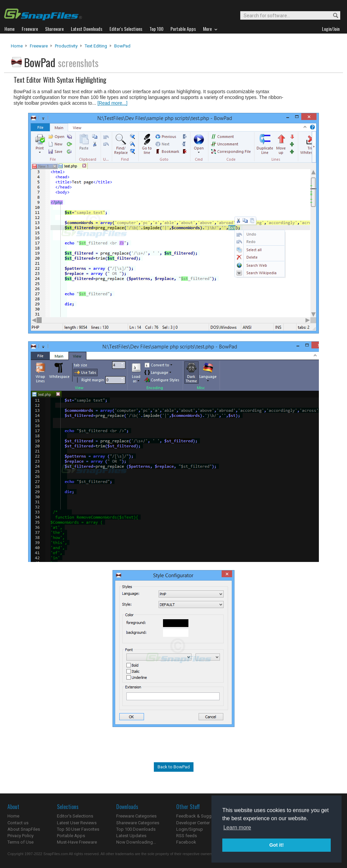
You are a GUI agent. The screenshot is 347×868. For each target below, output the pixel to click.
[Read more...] (112, 103)
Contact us (18, 823)
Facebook (186, 842)
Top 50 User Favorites (78, 829)
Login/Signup (190, 829)
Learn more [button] (237, 827)
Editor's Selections (75, 816)
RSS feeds (187, 836)
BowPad (122, 46)
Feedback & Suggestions (201, 816)
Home (17, 46)
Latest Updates (131, 836)
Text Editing (96, 46)
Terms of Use (21, 842)
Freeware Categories (136, 816)
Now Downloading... (136, 842)
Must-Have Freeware (77, 842)
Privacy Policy (21, 836)
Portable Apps (71, 836)
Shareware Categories (138, 823)
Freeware (39, 46)
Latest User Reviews (77, 823)
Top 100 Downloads (136, 829)
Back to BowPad (174, 767)
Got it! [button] (277, 845)
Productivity (66, 46)
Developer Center (193, 823)
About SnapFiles (24, 829)
